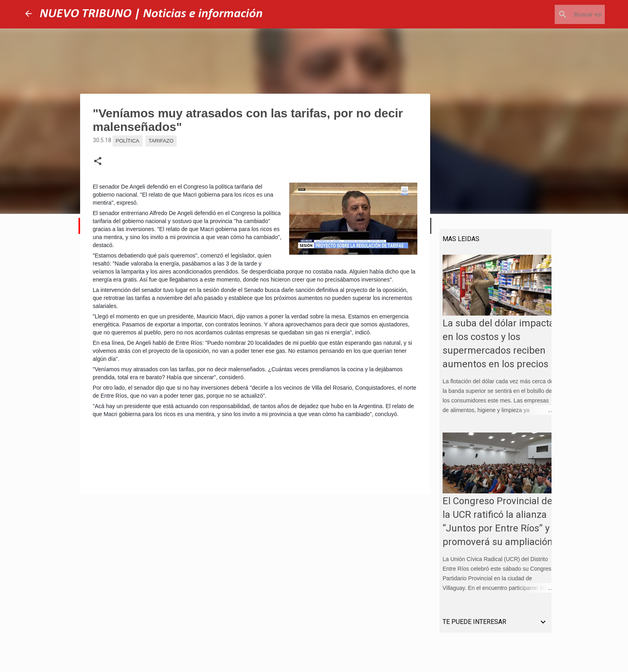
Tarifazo (161, 141)
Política (128, 141)
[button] (98, 161)
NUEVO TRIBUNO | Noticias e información (151, 14)
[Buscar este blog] (563, 14)
